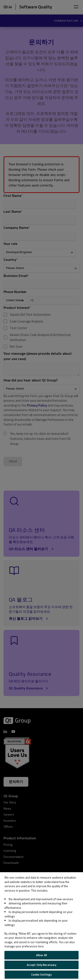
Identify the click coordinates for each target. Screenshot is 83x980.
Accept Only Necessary (42, 965)
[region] (41, 926)
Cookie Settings (42, 974)
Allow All (41, 955)
